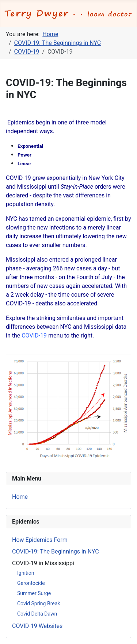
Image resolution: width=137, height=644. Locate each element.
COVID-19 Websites (37, 626)
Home (20, 497)
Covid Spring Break (39, 603)
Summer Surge (34, 593)
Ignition (26, 573)
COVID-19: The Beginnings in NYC (56, 552)
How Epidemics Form (40, 540)
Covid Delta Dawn (37, 614)
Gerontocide (31, 583)
